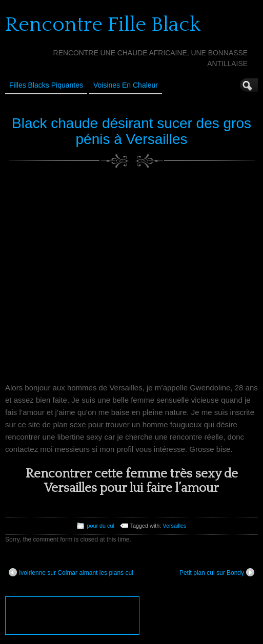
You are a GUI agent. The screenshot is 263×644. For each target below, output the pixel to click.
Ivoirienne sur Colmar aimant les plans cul (71, 572)
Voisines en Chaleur (126, 85)
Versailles (174, 526)
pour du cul (100, 526)
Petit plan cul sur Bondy (217, 572)
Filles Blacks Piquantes (46, 85)
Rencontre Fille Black (103, 25)
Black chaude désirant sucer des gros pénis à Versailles (131, 131)
